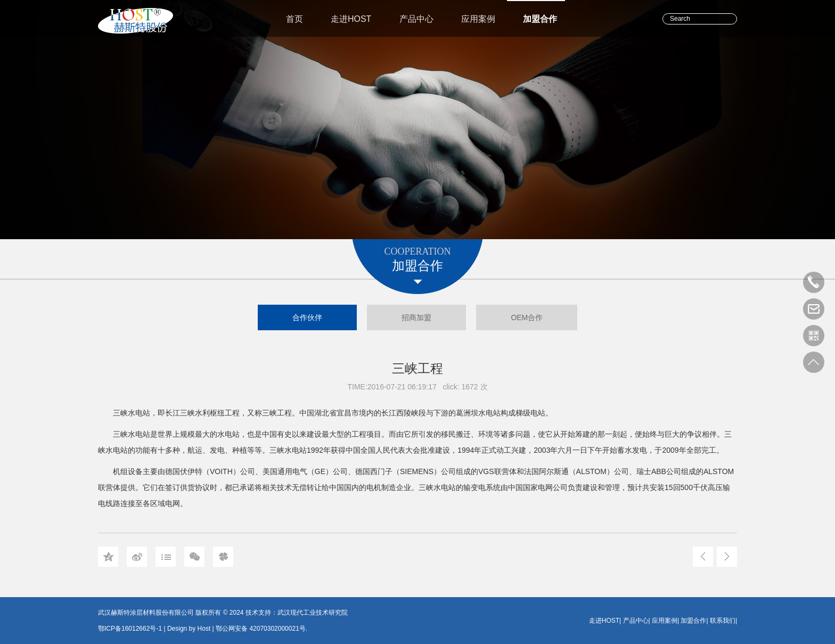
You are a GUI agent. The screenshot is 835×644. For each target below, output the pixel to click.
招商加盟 (416, 317)
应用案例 (478, 19)
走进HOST (351, 19)
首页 (294, 19)
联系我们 (723, 621)
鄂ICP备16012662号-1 (130, 629)
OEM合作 (527, 317)
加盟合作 (540, 19)
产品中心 (416, 19)
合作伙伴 (307, 317)
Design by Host (189, 629)
